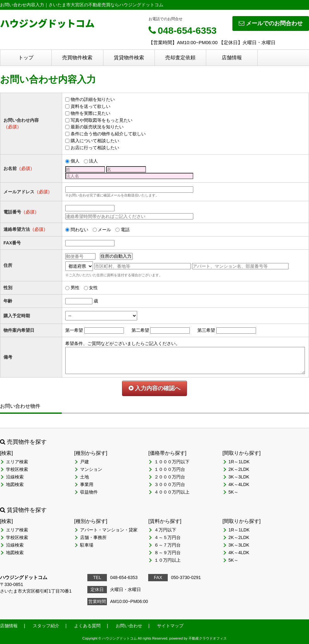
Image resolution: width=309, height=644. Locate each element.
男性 (75, 288)
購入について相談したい (95, 141)
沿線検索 (15, 477)
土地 (85, 477)
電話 (125, 230)
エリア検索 (17, 462)
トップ (26, 58)
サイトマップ (170, 626)
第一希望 (74, 330)
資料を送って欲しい (90, 106)
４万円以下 (165, 530)
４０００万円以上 (172, 492)
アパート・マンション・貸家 (109, 530)
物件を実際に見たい (90, 113)
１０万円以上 (167, 560)
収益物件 (89, 492)
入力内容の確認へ (154, 388)
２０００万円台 (170, 477)
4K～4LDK (239, 484)
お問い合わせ (129, 626)
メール (104, 230)
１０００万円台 (170, 469)
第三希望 (206, 330)
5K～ (233, 492)
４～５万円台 (167, 537)
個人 (75, 161)
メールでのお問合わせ (271, 23)
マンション (91, 469)
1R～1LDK (239, 462)
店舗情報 (232, 58)
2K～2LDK (239, 469)
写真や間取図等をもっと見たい (102, 120)
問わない (79, 230)
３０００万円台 (170, 484)
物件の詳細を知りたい (93, 99)
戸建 (85, 462)
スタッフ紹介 (46, 626)
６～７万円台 (167, 545)
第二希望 (140, 330)
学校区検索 (17, 469)
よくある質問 (87, 626)
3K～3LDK (239, 477)
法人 (93, 161)
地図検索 (15, 484)
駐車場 (87, 545)
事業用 (87, 484)
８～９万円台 (167, 553)
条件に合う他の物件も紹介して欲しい (108, 134)
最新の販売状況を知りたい (97, 127)
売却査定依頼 (180, 58)
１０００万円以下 (172, 462)
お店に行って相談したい (95, 148)
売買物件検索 (77, 58)
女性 (93, 288)
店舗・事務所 (93, 537)
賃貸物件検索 (129, 58)
